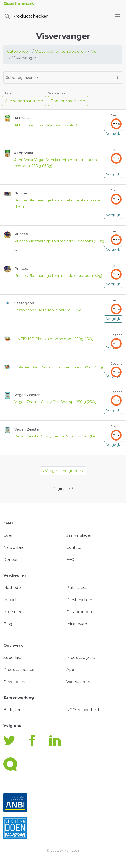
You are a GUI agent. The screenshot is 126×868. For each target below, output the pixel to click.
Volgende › (73, 471)
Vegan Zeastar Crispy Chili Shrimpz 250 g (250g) (56, 402)
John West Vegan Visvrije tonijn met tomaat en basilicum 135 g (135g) (56, 163)
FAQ (70, 560)
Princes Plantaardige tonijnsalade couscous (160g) (58, 276)
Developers (14, 682)
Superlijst (12, 658)
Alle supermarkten (23, 101)
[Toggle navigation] (118, 16)
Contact (74, 547)
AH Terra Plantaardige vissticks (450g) (47, 125)
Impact (10, 600)
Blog (8, 624)
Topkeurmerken (67, 101)
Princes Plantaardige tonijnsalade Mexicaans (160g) (59, 241)
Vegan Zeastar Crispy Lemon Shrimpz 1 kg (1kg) (56, 436)
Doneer (11, 560)
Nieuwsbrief (15, 547)
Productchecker (26, 17)
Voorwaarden (79, 682)
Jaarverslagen (80, 535)
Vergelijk (113, 134)
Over (8, 535)
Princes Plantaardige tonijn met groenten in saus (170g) (58, 203)
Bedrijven (12, 710)
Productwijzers (81, 658)
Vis (93, 51)
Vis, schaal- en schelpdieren (61, 51)
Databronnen (79, 612)
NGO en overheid (83, 710)
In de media (14, 612)
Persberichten (80, 600)
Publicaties (77, 588)
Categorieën (19, 51)
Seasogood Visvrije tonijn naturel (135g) (49, 310)
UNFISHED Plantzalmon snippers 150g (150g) (55, 339)
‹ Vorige (50, 471)
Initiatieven (77, 624)
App (70, 670)
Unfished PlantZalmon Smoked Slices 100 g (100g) (59, 367)
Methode (12, 588)
